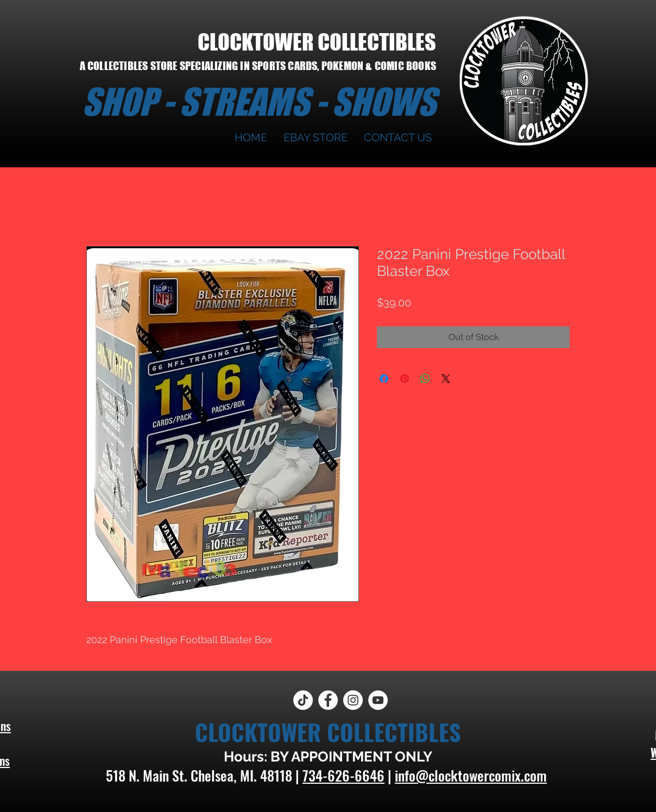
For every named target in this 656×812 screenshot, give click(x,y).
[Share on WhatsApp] (425, 379)
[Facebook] (328, 700)
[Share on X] (446, 379)
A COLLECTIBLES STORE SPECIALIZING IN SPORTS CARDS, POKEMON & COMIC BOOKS (258, 66)
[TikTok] (303, 700)
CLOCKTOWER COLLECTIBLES (317, 42)
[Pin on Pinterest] (405, 379)
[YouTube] (378, 700)
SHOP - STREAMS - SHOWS (259, 102)
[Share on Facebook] (384, 379)
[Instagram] (353, 700)
